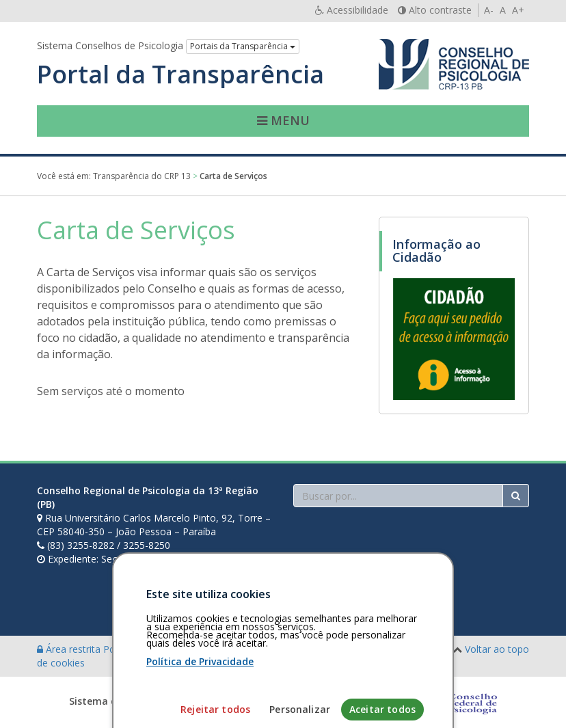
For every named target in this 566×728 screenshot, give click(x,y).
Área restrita (70, 649)
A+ (518, 10)
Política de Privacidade (200, 701)
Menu (283, 120)
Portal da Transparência (180, 75)
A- (489, 10)
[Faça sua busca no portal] (398, 496)
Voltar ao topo (497, 649)
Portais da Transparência (243, 46)
